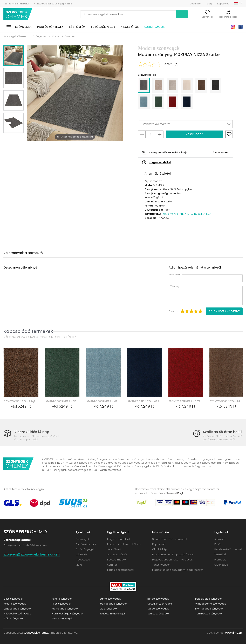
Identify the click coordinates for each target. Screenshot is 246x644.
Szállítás (16, 4)
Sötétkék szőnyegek (160, 604)
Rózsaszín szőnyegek (113, 614)
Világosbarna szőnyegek (210, 604)
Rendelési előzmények (228, 549)
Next (10, 137)
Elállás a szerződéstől (121, 570)
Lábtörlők (77, 27)
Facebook (241, 27)
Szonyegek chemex (18, 14)
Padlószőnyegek (50, 27)
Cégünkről (195, 4)
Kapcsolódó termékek (28, 331)
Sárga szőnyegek (158, 609)
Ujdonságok (155, 27)
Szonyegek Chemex (15, 36)
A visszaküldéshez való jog (53, 4)
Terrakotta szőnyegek (209, 614)
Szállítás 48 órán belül (222, 432)
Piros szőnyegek (61, 604)
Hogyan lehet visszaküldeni (124, 544)
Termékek (220, 555)
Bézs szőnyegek (14, 599)
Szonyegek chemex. (36, 633)
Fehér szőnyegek (62, 599)
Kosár (240, 17)
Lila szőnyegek (108, 609)
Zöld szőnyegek (13, 619)
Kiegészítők (130, 27)
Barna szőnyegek (110, 599)
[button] (185, 124)
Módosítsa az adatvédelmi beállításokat (178, 570)
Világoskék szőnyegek (17, 614)
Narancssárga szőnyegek (67, 614)
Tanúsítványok (161, 565)
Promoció (220, 560)
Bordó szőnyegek (158, 599)
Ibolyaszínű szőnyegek (113, 604)
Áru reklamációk (117, 555)
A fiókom (183, 17)
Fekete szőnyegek (15, 604)
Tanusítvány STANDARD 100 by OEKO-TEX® (186, 214)
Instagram (233, 27)
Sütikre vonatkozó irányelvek (170, 539)
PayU (181, 493)
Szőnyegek (23, 27)
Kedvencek (200, 17)
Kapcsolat (223, 4)
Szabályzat (114, 549)
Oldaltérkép (160, 549)
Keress (165, 14)
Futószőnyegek (103, 27)
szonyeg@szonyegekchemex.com (34, 554)
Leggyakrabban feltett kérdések (172, 560)
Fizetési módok (117, 560)
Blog (209, 4)
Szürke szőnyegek (158, 614)
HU (241, 3)
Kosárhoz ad (194, 134)
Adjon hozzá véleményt (224, 311)
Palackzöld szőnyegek (209, 599)
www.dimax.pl (234, 633)
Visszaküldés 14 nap (32, 432)
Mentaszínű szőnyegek (209, 609)
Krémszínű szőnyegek (65, 609)
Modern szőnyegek (63, 36)
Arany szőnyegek (62, 619)
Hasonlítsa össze (221, 17)
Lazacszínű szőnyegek (18, 609)
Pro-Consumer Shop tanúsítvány (173, 555)
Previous (17, 137)
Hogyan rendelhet (160, 162)
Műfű (79, 565)
